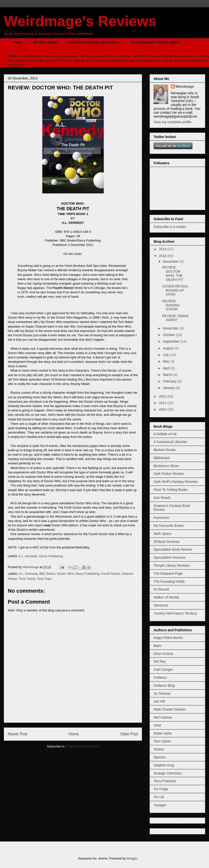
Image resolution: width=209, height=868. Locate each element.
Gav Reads (162, 498)
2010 (163, 409)
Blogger (132, 858)
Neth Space (162, 534)
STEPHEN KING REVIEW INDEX (94, 42)
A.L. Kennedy (28, 556)
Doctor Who (65, 574)
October (169, 335)
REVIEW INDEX (45, 42)
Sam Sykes (162, 741)
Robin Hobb (163, 733)
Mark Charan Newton (170, 709)
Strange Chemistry (168, 773)
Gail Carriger (163, 669)
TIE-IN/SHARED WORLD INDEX (155, 42)
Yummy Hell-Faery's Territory (175, 613)
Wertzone (161, 605)
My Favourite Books (169, 526)
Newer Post (18, 734)
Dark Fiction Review (169, 474)
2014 (163, 249)
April (167, 368)
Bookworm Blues (166, 466)
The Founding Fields (169, 582)
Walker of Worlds (166, 597)
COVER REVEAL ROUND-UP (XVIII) (175, 290)
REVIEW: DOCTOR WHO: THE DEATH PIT (173, 273)
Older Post (129, 734)
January (169, 388)
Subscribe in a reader (170, 227)
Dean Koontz (163, 654)
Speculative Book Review (173, 549)
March (168, 375)
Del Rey (160, 661)
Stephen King (164, 765)
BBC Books (47, 574)
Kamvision (161, 518)
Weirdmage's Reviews (80, 21)
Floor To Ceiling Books (171, 490)
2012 (163, 396)
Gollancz (160, 677)
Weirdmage (185, 87)
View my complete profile (172, 122)
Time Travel (27, 579)
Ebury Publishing (51, 556)
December (171, 261)
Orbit (157, 725)
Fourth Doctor (111, 574)
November (171, 328)
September (172, 341)
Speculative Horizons (170, 557)
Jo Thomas (162, 694)
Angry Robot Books (168, 638)
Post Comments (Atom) (83, 746)
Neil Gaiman (163, 717)
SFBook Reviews (167, 542)
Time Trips (44, 579)
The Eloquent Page (168, 573)
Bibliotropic (162, 458)
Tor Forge (161, 789)
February (170, 381)
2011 (163, 403)
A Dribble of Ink (165, 434)
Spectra (159, 757)
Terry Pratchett (165, 781)
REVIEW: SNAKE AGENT (175, 318)
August (169, 348)
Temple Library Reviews (172, 565)
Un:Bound (161, 589)
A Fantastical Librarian (170, 442)
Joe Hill (159, 701)
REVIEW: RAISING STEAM (171, 305)
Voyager (160, 805)
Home (18, 42)
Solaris (159, 749)
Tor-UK (159, 797)
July (166, 355)
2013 (163, 256)
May (166, 361)
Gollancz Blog (164, 686)
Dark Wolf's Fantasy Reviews (176, 482)
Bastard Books (165, 450)
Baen (158, 646)
